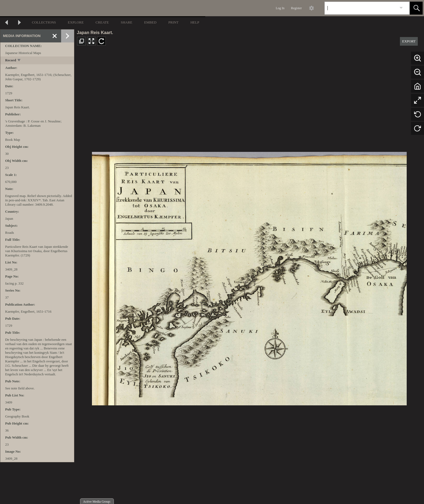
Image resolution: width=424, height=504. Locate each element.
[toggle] (19, 61)
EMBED (150, 22)
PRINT (174, 22)
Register (296, 8)
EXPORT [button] (409, 41)
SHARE (126, 22)
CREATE (102, 22)
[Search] (361, 8)
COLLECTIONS (44, 22)
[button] (416, 8)
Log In (280, 8)
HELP (195, 22)
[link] (401, 8)
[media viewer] (249, 277)
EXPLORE (76, 22)
